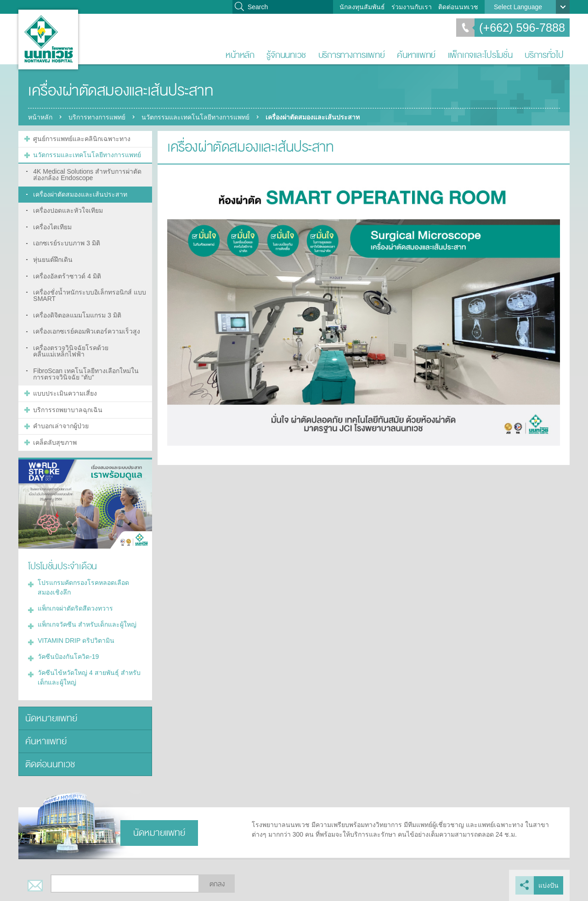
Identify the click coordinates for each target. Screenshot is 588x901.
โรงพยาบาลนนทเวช (48, 40)
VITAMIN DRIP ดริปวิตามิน (76, 640)
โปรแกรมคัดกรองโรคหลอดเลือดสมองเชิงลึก (83, 587)
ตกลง (217, 884)
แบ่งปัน (548, 885)
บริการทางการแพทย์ (352, 55)
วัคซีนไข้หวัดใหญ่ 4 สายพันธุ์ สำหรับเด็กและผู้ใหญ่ (89, 677)
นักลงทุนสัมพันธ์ (362, 7)
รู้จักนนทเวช (286, 55)
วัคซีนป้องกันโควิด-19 (68, 657)
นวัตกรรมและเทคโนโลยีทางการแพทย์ (195, 117)
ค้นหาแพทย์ (416, 55)
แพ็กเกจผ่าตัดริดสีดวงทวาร (75, 608)
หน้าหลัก (240, 55)
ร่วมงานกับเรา (412, 7)
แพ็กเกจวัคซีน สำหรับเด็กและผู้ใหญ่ (87, 624)
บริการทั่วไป (544, 55)
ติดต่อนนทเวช (458, 7)
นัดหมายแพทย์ (51, 718)
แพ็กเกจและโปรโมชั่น (480, 55)
